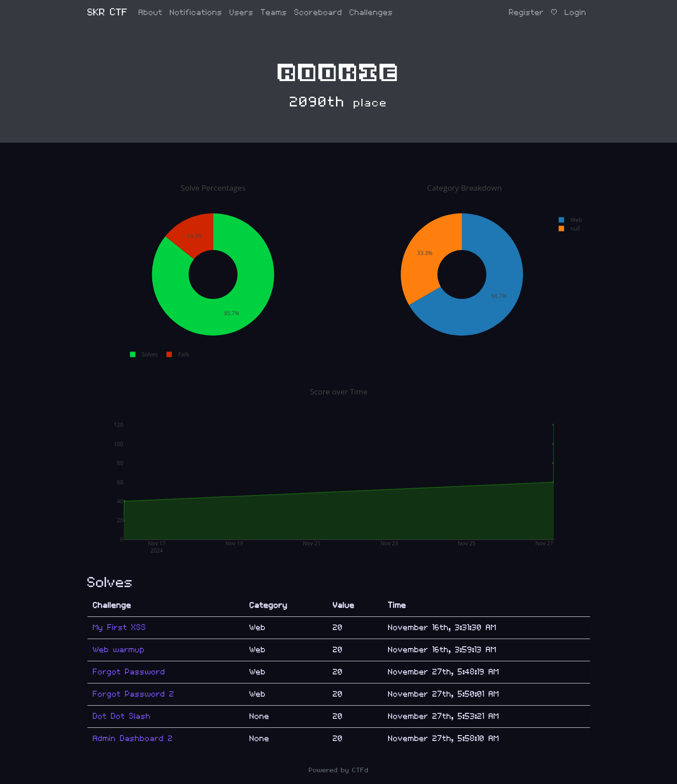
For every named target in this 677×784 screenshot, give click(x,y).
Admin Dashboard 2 (133, 738)
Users (242, 12)
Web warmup (119, 650)
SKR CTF (108, 12)
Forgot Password (129, 672)
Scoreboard (318, 12)
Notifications (196, 12)
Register (526, 12)
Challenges (371, 12)
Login (576, 12)
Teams (274, 12)
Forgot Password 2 (134, 694)
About (151, 12)
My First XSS (120, 628)
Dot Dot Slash (122, 716)
